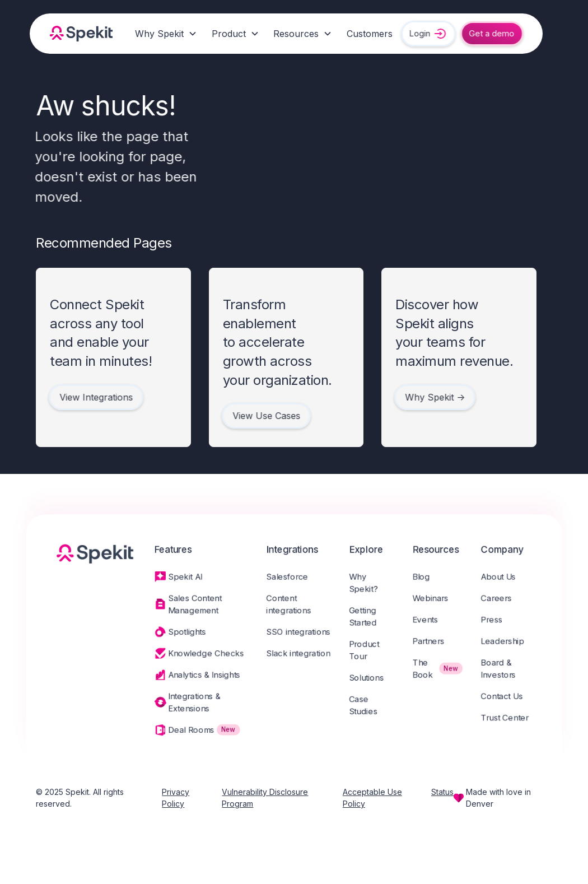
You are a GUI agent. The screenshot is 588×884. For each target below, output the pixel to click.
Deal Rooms (188, 733)
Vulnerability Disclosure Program (265, 798)
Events (429, 620)
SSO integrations (298, 632)
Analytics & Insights (202, 677)
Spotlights (184, 632)
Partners (433, 642)
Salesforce (287, 575)
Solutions (368, 680)
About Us (505, 575)
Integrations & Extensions (192, 705)
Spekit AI (182, 575)
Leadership (509, 642)
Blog (425, 575)
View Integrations (93, 397)
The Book (426, 670)
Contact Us (508, 699)
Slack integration (298, 654)
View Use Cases (263, 416)
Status (442, 792)
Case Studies (365, 708)
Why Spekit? (365, 582)
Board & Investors (505, 670)
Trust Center (511, 721)
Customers (370, 34)
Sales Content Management (192, 604)
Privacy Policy (176, 798)
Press (498, 620)
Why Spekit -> (432, 397)
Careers (503, 598)
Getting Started (365, 617)
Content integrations (288, 604)
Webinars (435, 598)
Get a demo (489, 33)
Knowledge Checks (204, 654)
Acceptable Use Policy (372, 798)
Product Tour (366, 651)
